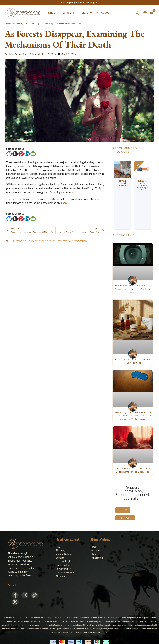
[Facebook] (9, 154)
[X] (15, 154)
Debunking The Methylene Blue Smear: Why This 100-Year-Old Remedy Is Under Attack (133, 416)
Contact (60, 558)
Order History (63, 565)
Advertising (97, 558)
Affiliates (60, 576)
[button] (55, 13)
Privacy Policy (63, 569)
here (65, 203)
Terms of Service (65, 573)
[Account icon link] (145, 13)
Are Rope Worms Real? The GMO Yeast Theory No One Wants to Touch (133, 289)
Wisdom (95, 550)
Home (7, 24)
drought (52, 241)
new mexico (64, 241)
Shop (93, 554)
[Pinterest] (21, 154)
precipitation (79, 241)
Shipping (60, 550)
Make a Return (64, 554)
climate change (37, 241)
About (94, 547)
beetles (23, 241)
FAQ (58, 547)
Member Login (63, 561)
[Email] (33, 154)
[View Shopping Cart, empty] (152, 13)
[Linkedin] (27, 154)
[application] (59, 13)
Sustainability (17, 24)
